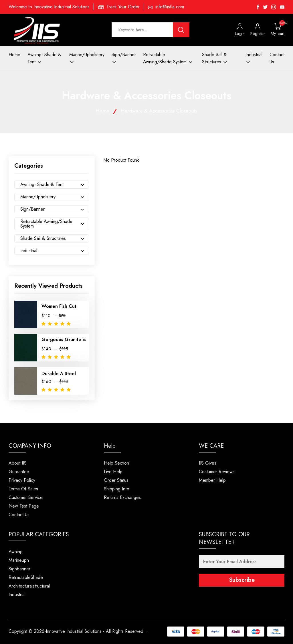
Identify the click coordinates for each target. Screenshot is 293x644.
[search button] (181, 30)
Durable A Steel (59, 374)
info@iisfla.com (170, 7)
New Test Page (24, 506)
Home (14, 55)
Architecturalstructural (29, 586)
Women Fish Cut (59, 307)
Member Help (212, 480)
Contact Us (277, 58)
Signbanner (19, 569)
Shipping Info (117, 489)
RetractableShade (26, 578)
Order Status (116, 480)
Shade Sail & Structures (214, 58)
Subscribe (242, 581)
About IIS (18, 463)
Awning (16, 552)
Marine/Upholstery (87, 58)
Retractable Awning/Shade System (168, 58)
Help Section (116, 463)
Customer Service (26, 498)
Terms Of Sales (23, 489)
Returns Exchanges (122, 498)
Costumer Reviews (217, 472)
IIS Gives (208, 463)
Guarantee (19, 472)
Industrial (254, 58)
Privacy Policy (22, 480)
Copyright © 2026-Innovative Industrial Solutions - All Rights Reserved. (77, 632)
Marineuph (19, 560)
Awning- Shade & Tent (44, 58)
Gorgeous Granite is (64, 340)
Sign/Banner (124, 58)
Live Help (113, 472)
